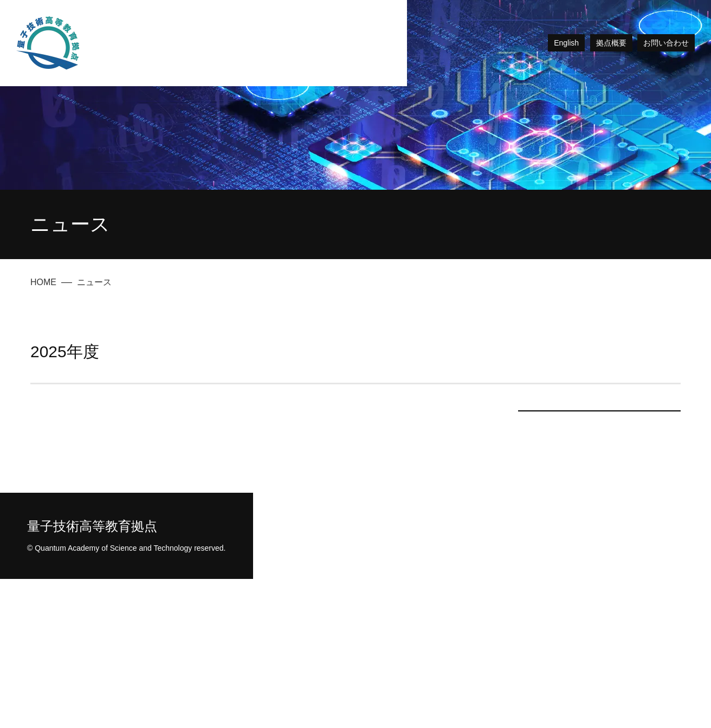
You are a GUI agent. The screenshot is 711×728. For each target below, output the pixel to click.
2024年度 (599, 545)
